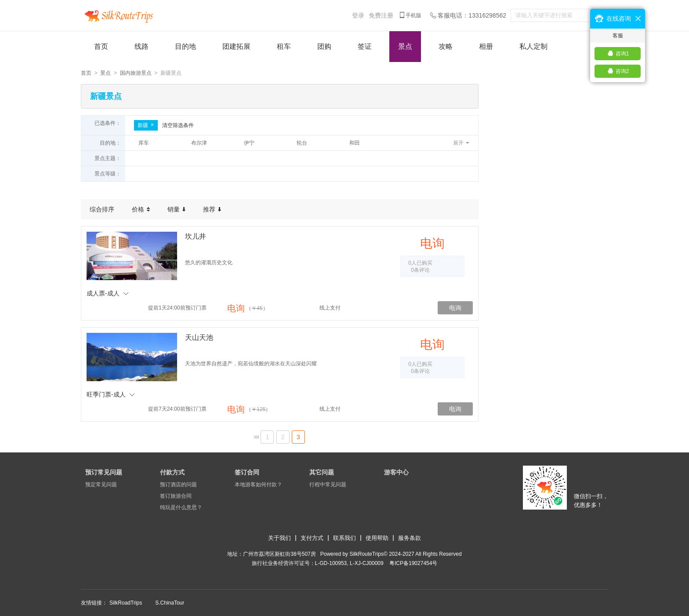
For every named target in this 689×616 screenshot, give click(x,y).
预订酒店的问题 (178, 485)
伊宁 (249, 143)
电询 (455, 308)
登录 (358, 15)
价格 (141, 209)
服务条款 (410, 538)
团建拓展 (236, 46)
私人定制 (533, 46)
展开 (458, 143)
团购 (324, 46)
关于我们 (279, 538)
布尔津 (199, 143)
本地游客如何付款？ (258, 485)
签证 (365, 46)
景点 (405, 46)
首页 (101, 46)
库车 (144, 143)
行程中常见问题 (328, 485)
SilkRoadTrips (126, 603)
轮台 (302, 143)
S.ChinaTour (170, 603)
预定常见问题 (101, 485)
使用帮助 (377, 538)
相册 (486, 46)
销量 (176, 209)
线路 (141, 46)
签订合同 (247, 472)
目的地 (185, 46)
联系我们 (344, 538)
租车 (284, 46)
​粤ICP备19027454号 (413, 563)
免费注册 (381, 15)
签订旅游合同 (176, 496)
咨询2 (622, 71)
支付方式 (312, 538)
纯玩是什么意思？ (181, 507)
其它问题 (322, 472)
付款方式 (172, 472)
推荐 (212, 209)
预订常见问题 (104, 472)
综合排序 (102, 209)
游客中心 (396, 472)
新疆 (146, 125)
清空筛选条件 (178, 125)
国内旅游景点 (136, 73)
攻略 (446, 46)
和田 (355, 143)
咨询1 (622, 54)
